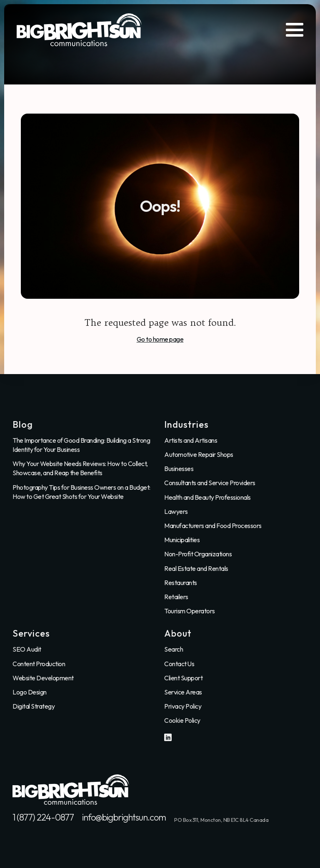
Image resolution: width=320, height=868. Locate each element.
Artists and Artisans (191, 440)
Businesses (179, 469)
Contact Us (179, 664)
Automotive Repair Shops (199, 454)
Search (174, 649)
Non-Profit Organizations (198, 554)
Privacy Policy (183, 706)
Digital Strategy (34, 706)
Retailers (176, 597)
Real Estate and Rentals (196, 568)
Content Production (39, 664)
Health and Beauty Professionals (207, 497)
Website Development (43, 678)
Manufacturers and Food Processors (213, 526)
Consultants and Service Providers (210, 483)
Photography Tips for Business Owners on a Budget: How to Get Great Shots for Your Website (81, 492)
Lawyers (176, 511)
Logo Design (30, 692)
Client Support (183, 678)
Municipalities (182, 540)
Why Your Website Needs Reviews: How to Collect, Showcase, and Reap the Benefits (80, 468)
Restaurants (181, 583)
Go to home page (160, 339)
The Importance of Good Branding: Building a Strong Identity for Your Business (81, 445)
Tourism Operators (190, 611)
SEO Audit (27, 649)
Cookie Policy (182, 720)
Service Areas (183, 692)
